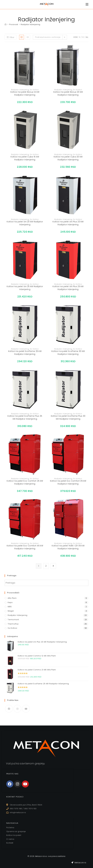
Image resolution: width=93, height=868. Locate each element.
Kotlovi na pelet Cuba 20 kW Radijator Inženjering (68, 158)
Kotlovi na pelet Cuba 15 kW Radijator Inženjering (25, 158)
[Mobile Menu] (87, 4)
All (87, 37)
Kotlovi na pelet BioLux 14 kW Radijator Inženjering (25, 93)
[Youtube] (26, 709)
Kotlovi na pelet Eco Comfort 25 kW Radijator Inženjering (25, 482)
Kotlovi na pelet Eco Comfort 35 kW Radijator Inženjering (68, 482)
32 (83, 37)
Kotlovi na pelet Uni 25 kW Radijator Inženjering (25, 288)
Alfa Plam (12, 598)
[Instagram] (17, 709)
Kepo (10, 602)
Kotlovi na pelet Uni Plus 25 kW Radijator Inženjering (68, 288)
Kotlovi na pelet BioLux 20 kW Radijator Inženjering (68, 93)
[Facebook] (9, 709)
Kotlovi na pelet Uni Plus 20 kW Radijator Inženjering (68, 223)
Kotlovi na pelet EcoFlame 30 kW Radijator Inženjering (68, 353)
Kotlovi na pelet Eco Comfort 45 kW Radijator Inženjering (25, 547)
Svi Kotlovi (34, 90)
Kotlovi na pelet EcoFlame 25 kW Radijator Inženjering (25, 353)
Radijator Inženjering (30, 24)
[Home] (6, 24)
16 (80, 37)
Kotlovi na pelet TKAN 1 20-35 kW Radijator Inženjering (68, 547)
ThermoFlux (13, 624)
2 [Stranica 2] (46, 566)
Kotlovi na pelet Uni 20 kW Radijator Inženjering (25, 223)
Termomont (13, 620)
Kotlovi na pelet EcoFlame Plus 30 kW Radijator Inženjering (68, 417)
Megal (11, 611)
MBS (10, 607)
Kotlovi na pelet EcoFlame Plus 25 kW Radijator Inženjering (25, 417)
